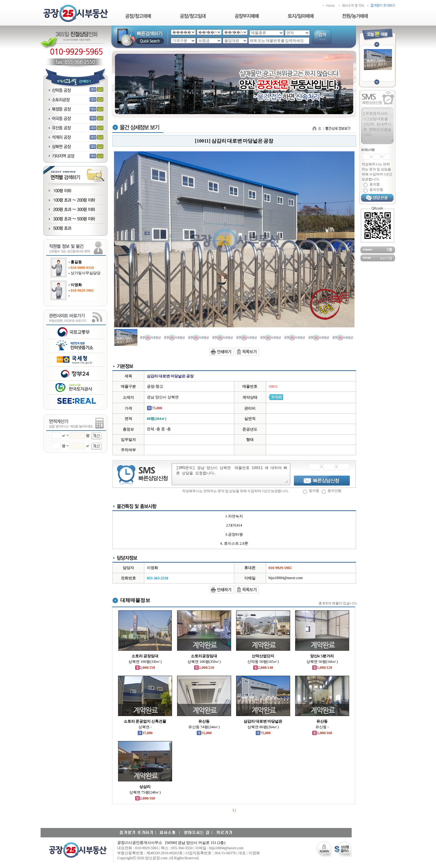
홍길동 (76, 262)
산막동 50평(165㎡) (263, 662)
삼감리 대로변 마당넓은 (263, 721)
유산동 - (322, 727)
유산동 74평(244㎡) (204, 727)
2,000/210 (204, 668)
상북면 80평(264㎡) (263, 727)
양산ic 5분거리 (322, 656)
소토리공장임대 (204, 656)
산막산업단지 (263, 656)
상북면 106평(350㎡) (204, 662)
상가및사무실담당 (86, 273)
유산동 (204, 721)
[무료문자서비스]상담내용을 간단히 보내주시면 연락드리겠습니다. (378, 126)
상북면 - (145, 727)
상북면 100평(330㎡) (145, 662)
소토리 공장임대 (145, 656)
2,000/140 (263, 668)
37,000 (145, 733)
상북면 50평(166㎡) (322, 662)
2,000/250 (145, 668)
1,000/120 (322, 668)
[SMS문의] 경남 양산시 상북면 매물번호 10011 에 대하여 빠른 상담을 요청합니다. (232, 474)
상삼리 (145, 787)
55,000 (204, 733)
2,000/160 (145, 798)
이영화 (76, 285)
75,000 (263, 733)
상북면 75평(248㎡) (145, 792)
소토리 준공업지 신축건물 (145, 721)
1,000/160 (322, 733)
